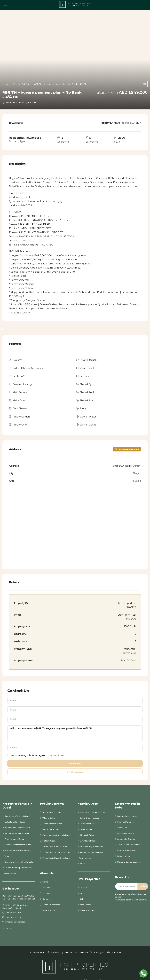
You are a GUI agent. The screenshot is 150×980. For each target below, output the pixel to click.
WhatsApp (75, 765)
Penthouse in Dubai (51, 823)
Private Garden (21, 411)
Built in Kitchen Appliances (28, 367)
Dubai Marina (86, 823)
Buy (82, 887)
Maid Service (20, 389)
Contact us (7, 922)
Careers (46, 892)
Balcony (17, 360)
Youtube (114, 946)
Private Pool (87, 367)
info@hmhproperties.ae (16, 915)
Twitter (53, 946)
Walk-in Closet (88, 418)
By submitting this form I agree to (36, 749)
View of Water (88, 411)
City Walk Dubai (87, 829)
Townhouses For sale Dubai (17, 821)
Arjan (82, 857)
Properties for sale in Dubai (17, 827)
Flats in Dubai (49, 834)
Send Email (75, 757)
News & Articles (87, 904)
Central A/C (19, 374)
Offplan (83, 881)
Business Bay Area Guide (91, 840)
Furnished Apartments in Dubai (56, 829)
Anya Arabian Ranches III (129, 838)
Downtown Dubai (88, 834)
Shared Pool (87, 389)
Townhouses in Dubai (52, 817)
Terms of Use (56, 749)
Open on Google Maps (127, 442)
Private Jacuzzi (88, 360)
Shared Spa (86, 396)
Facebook (37, 946)
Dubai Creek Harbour (89, 811)
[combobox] (75, 741)
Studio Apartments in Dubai (55, 840)
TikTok (67, 946)
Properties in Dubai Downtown (56, 851)
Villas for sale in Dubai (15, 815)
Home (45, 875)
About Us (47, 881)
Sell (82, 892)
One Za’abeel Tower (126, 844)
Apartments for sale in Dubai (18, 810)
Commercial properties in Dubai (57, 846)
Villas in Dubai (49, 811)
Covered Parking (22, 382)
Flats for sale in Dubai (15, 833)
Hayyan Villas (123, 850)
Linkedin (82, 946)
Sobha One (122, 821)
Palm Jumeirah (87, 817)
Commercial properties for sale (19, 855)
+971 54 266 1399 (13, 906)
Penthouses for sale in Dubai (18, 838)
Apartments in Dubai (52, 806)
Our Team (47, 887)
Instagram (98, 946)
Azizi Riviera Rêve (126, 827)
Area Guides (86, 898)
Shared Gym (87, 382)
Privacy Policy (49, 904)
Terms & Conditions (51, 898)
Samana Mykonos (125, 815)
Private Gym (20, 418)
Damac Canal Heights (127, 810)
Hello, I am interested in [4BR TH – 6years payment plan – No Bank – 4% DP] (75, 727)
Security (84, 374)
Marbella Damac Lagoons (129, 855)
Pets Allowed (20, 404)
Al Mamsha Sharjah (126, 833)
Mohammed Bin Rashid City (93, 806)
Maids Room (20, 396)
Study (83, 404)
